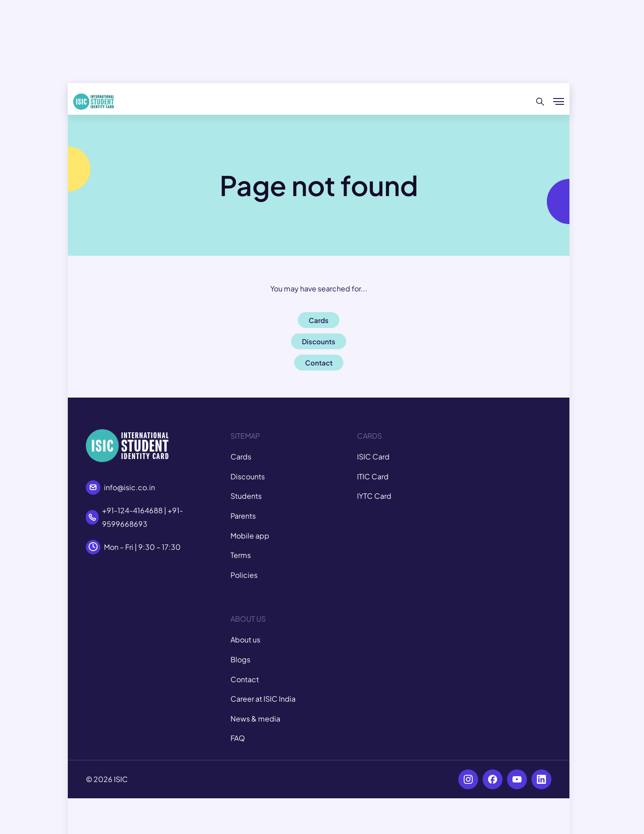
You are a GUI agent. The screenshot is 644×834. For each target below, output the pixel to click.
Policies (244, 575)
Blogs (240, 659)
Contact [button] (319, 363)
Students (246, 496)
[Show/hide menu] (559, 102)
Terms (241, 555)
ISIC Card (373, 457)
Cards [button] (319, 320)
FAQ (238, 738)
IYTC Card (374, 496)
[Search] (540, 102)
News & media (255, 719)
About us (245, 640)
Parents (243, 516)
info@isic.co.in (129, 487)
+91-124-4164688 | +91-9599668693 (143, 517)
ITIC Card (373, 476)
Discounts (248, 476)
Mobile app (250, 536)
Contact (245, 679)
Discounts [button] (319, 341)
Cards (241, 457)
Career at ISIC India (263, 699)
